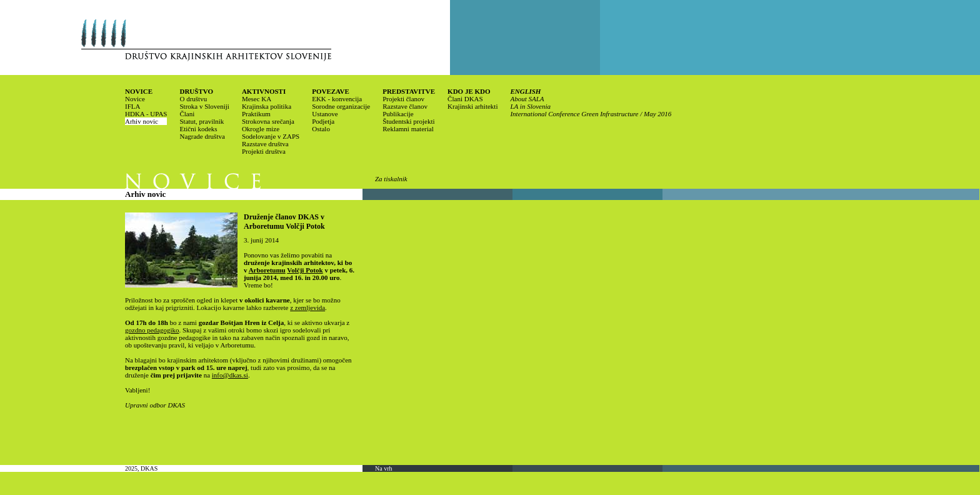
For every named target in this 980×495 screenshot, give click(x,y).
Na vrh (384, 468)
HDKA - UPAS (146, 114)
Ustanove (325, 114)
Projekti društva (264, 151)
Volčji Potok (305, 270)
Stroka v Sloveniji (204, 106)
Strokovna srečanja (268, 121)
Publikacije (398, 114)
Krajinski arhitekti (472, 106)
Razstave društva (265, 144)
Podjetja (323, 121)
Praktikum (256, 114)
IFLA (132, 106)
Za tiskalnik (391, 179)
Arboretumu (267, 270)
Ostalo (321, 129)
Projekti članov (403, 99)
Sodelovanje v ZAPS (271, 136)
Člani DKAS (465, 99)
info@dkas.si (230, 375)
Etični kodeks (198, 129)
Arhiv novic (142, 121)
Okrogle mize (261, 129)
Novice (135, 99)
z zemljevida (307, 307)
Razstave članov (405, 106)
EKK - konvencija (337, 99)
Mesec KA (257, 99)
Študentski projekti (408, 121)
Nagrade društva (202, 136)
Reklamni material (408, 129)
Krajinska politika (267, 106)
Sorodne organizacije (341, 106)
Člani (187, 114)
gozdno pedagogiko (152, 330)
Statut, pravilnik (202, 121)
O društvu (193, 99)
